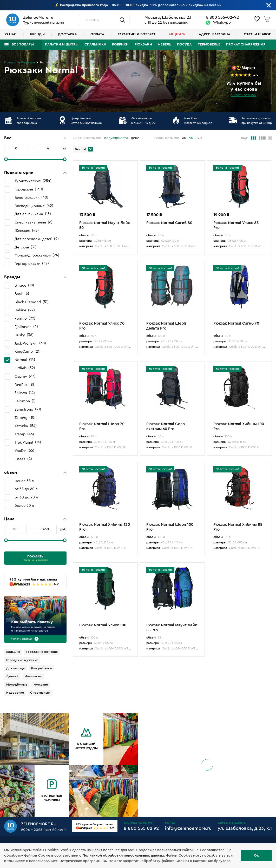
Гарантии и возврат (137, 34)
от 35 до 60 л (26, 489)
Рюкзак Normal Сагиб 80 (169, 223)
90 (191, 138)
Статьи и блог (257, 34)
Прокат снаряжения (246, 44)
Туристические (33, 181)
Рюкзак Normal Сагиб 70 (236, 323)
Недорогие (15, 693)
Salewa (25, 393)
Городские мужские (22, 660)
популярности (116, 138)
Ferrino (25, 318)
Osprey (25, 376)
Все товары (23, 44)
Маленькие (33, 676)
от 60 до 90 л (26, 497)
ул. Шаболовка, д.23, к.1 (245, 828)
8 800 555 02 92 (141, 828)
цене (135, 138)
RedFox (24, 385)
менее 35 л (24, 481)
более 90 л (24, 506)
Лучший (12, 676)
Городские (29, 189)
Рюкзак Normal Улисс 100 (103, 625)
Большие (13, 652)
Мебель (165, 44)
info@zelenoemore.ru (188, 828)
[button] (35, 138)
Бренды (37, 34)
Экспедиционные (34, 206)
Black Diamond (32, 302)
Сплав (23, 459)
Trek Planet (28, 442)
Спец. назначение (34, 222)
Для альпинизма (33, 214)
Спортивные (40, 693)
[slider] (6, 159)
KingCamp (28, 352)
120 (199, 138)
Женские (27, 231)
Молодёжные (17, 685)
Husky (24, 335)
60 (184, 138)
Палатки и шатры (62, 44)
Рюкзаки (143, 44)
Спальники (95, 44)
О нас (11, 34)
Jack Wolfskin (30, 343)
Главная (10, 62)
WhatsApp (222, 23)
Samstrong (28, 409)
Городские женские (42, 652)
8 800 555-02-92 (222, 17)
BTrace (24, 285)
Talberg (25, 418)
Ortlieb (25, 368)
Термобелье (209, 44)
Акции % (177, 34)
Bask (22, 294)
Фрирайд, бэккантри (37, 255)
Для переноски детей (37, 239)
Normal (25, 360)
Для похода (15, 668)
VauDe (24, 451)
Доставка (67, 34)
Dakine (25, 310)
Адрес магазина (215, 34)
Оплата (97, 34)
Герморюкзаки (32, 264)
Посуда (184, 44)
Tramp (24, 434)
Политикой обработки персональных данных (123, 856)
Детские (26, 247)
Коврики (120, 44)
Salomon (25, 401)
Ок (256, 856)
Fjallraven (26, 327)
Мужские (41, 685)
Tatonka (26, 426)
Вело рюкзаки (31, 198)
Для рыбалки (41, 668)
